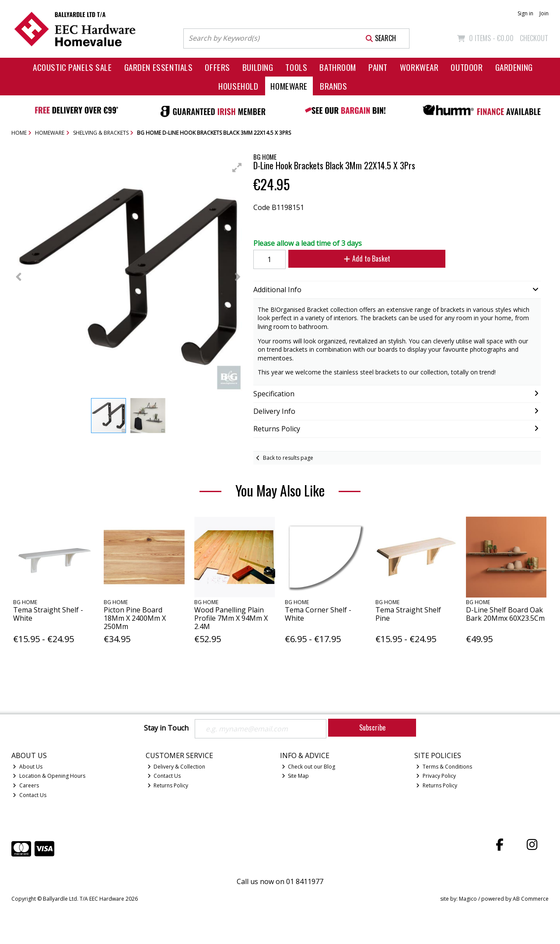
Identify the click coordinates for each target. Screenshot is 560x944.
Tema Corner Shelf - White (318, 614)
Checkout (534, 38)
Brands (333, 86)
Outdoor (467, 67)
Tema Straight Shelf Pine (408, 614)
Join (544, 13)
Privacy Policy (436, 776)
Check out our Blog (309, 767)
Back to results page (288, 458)
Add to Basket (367, 259)
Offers (217, 67)
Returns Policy (168, 785)
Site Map (296, 776)
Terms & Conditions (444, 767)
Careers (26, 785)
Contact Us (30, 795)
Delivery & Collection (177, 767)
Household (238, 86)
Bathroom (338, 67)
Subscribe (372, 727)
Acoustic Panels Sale (72, 67)
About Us (28, 767)
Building (258, 67)
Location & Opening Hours (49, 776)
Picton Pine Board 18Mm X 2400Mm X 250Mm (135, 618)
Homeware (289, 86)
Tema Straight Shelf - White (48, 614)
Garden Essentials (159, 67)
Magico (468, 899)
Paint (378, 67)
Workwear (419, 67)
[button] (237, 168)
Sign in (525, 13)
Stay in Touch (166, 728)
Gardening (514, 67)
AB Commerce (531, 899)
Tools (296, 67)
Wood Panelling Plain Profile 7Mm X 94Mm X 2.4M (231, 618)
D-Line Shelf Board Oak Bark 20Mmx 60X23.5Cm (505, 614)
